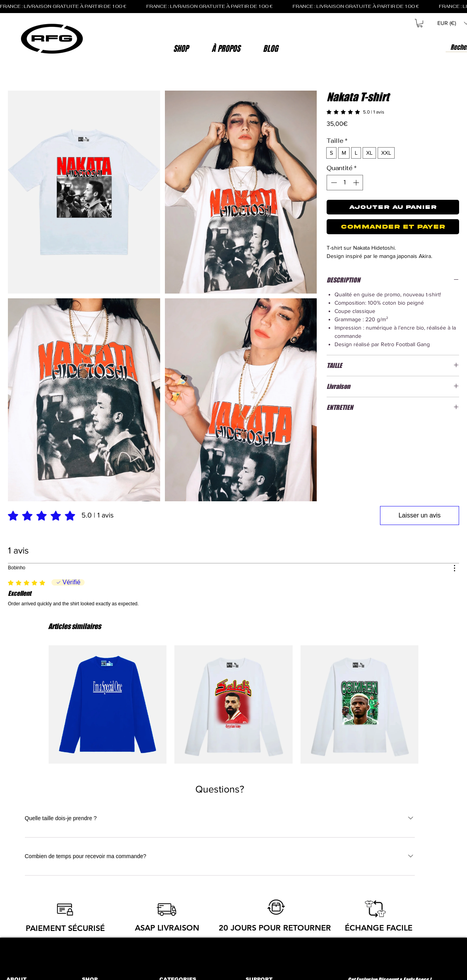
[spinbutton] (345, 183)
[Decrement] (333, 183)
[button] (226, 49)
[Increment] (357, 183)
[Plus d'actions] (454, 568)
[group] (233, 704)
